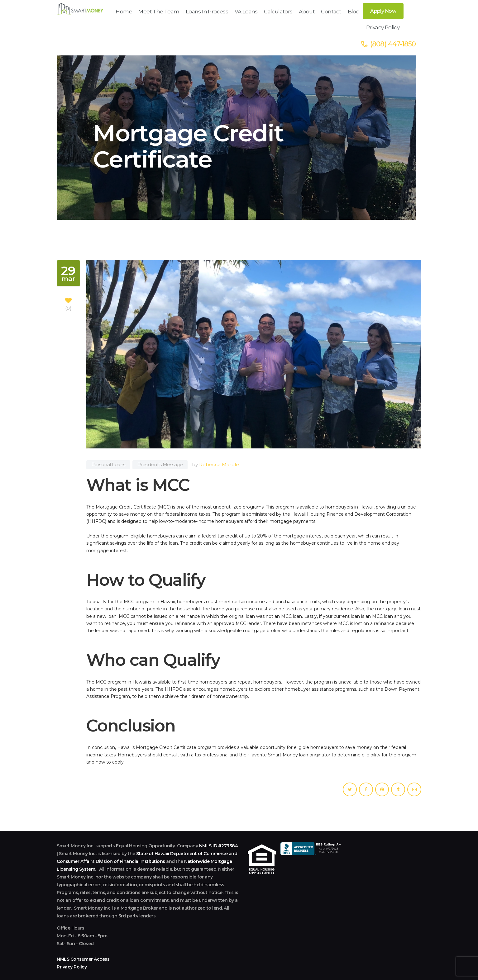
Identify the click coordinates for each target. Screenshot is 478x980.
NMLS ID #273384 (219, 813)
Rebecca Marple (219, 432)
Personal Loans (108, 432)
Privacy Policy (72, 934)
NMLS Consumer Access (83, 927)
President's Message (160, 432)
